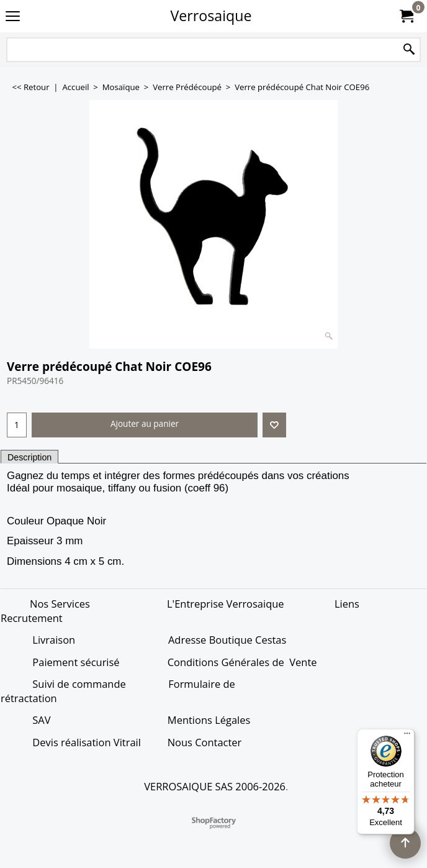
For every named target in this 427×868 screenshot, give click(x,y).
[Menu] (407, 736)
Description (29, 457)
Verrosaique (211, 16)
